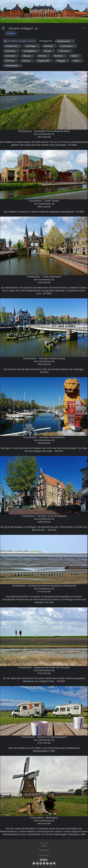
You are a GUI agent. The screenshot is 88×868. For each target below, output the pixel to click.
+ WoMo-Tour (12, 46)
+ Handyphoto (31, 51)
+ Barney (28, 56)
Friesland (11, 33)
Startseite (14, 28)
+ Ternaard (65, 51)
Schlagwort (27, 28)
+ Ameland (11, 56)
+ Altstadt (49, 46)
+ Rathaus (11, 61)
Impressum (44, 850)
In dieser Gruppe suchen (22, 41)
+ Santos (27, 61)
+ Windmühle (12, 66)
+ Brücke (43, 56)
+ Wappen (62, 61)
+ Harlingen (32, 46)
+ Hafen (75, 56)
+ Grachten (11, 51)
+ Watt (77, 61)
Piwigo (44, 846)
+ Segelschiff (44, 61)
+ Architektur (68, 46)
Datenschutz (44, 855)
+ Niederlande (65, 41)
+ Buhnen (59, 56)
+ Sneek (48, 51)
